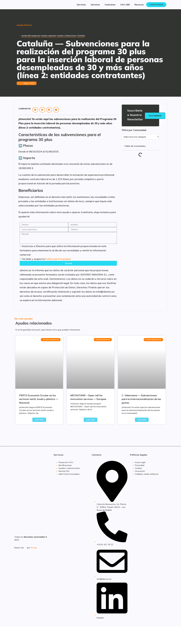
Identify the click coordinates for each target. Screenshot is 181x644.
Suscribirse (155, 116)
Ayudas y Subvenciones (67, 36)
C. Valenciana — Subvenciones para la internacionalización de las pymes (141, 399)
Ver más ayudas (23, 319)
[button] (35, 110)
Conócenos (110, 5)
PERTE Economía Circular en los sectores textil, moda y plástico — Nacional (39, 399)
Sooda (34, 548)
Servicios (81, 5)
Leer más (39, 420)
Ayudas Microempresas (31, 36)
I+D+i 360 (125, 5)
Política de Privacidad (58, 259)
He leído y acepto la (46, 259)
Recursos (139, 5)
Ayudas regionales (49, 36)
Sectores (95, 5)
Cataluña (81, 36)
